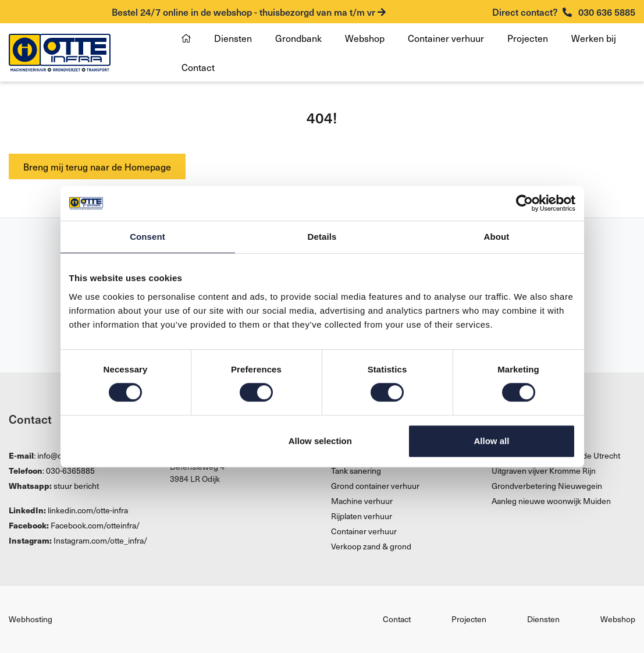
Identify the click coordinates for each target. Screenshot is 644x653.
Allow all (492, 441)
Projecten (528, 38)
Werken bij (594, 38)
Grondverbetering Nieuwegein (547, 486)
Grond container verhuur (375, 486)
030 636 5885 (564, 12)
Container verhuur (446, 38)
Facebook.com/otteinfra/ (95, 525)
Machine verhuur (362, 501)
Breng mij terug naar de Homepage (97, 166)
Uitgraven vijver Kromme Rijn (544, 471)
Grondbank (298, 38)
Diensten (233, 38)
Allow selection (320, 441)
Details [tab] (322, 237)
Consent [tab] (147, 237)
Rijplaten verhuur (362, 516)
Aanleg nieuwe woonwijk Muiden (551, 501)
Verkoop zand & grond (371, 546)
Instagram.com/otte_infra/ (100, 540)
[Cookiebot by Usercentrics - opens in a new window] (524, 203)
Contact (198, 67)
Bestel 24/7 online (249, 12)
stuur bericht (76, 486)
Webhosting (31, 619)
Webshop (365, 38)
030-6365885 (70, 471)
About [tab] (497, 237)
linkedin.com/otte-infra (88, 510)
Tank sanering (356, 471)
